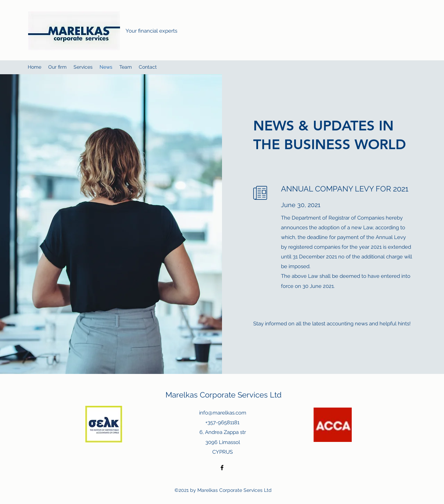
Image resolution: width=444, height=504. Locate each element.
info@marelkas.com (223, 413)
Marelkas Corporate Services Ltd (224, 395)
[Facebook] (222, 468)
